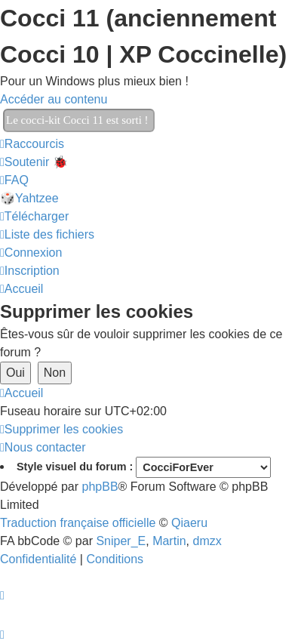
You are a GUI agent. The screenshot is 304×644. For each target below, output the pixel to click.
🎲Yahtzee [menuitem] (29, 198)
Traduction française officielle (78, 523)
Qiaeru (189, 523)
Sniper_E (121, 541)
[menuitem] (34, 162)
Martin (169, 541)
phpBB (100, 487)
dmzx (207, 541)
